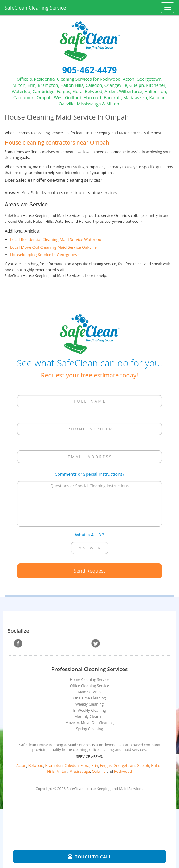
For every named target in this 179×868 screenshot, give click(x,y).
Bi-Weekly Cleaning (90, 710)
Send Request (89, 571)
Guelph (143, 766)
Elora (85, 766)
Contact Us (90, 821)
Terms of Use (90, 840)
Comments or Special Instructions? (89, 474)
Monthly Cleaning (89, 717)
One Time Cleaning (89, 698)
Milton (62, 771)
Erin (95, 766)
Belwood (36, 766)
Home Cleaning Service (89, 680)
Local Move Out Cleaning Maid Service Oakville (53, 247)
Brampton (54, 766)
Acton (21, 766)
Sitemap (90, 827)
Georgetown (124, 766)
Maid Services (89, 692)
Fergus (106, 766)
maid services (134, 750)
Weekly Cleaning (89, 704)
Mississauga (80, 771)
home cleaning (75, 750)
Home (89, 815)
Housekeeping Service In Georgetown (45, 255)
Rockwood (123, 771)
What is (83, 535)
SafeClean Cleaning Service (35, 8)
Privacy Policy (89, 833)
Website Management (89, 846)
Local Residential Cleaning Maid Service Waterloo (56, 239)
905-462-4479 (89, 70)
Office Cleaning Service (89, 686)
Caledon (71, 766)
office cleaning (101, 750)
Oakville (99, 771)
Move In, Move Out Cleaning (89, 723)
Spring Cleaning (89, 729)
